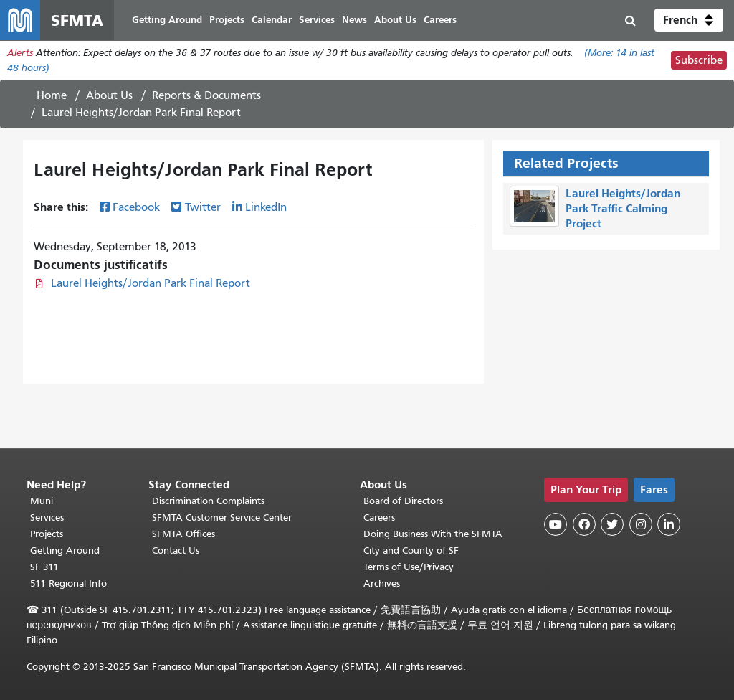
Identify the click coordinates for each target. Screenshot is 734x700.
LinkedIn (266, 207)
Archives (382, 583)
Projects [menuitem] (227, 20)
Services (47, 517)
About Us (109, 95)
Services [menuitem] (317, 20)
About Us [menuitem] (395, 20)
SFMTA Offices (183, 534)
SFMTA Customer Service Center (222, 517)
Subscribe (699, 60)
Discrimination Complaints (208, 501)
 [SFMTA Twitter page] (612, 524)
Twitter (203, 207)
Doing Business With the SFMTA (433, 534)
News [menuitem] (354, 20)
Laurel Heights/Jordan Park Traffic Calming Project (623, 208)
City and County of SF (411, 550)
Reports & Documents (206, 95)
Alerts (20, 53)
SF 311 (44, 567)
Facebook (136, 207)
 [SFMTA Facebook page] (584, 524)
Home (52, 95)
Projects (47, 534)
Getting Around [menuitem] (167, 20)
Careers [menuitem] (440, 20)
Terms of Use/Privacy (409, 567)
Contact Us (176, 550)
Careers (379, 517)
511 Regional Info (68, 583)
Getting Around (65, 550)
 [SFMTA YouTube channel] (556, 524)
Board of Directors (403, 501)
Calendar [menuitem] (272, 20)
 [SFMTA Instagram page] (641, 524)
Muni (42, 501)
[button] (689, 20)
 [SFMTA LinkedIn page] (669, 524)
